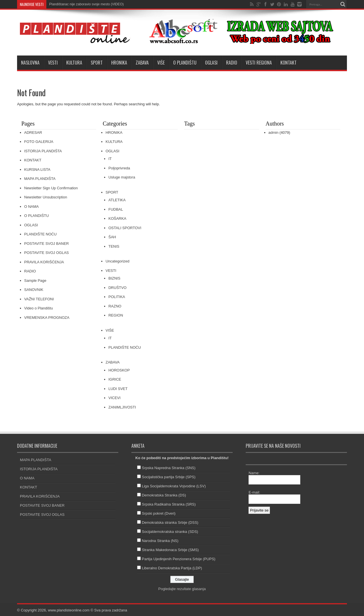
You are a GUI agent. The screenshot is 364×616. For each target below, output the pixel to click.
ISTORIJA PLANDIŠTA (43, 151)
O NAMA (31, 207)
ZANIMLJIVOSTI (122, 407)
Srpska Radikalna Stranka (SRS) (169, 504)
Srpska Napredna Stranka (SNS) (169, 468)
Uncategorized (117, 261)
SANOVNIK (34, 290)
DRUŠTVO (117, 288)
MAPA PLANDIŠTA (40, 179)
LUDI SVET (118, 389)
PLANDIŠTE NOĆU (40, 234)
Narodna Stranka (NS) (160, 541)
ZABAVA (142, 63)
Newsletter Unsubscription (46, 197)
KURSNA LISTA (37, 170)
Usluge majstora (122, 177)
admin (273, 133)
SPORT (97, 63)
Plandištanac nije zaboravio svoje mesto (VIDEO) (86, 4)
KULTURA (74, 63)
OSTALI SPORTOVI (125, 228)
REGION (116, 315)
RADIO (232, 63)
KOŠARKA (117, 218)
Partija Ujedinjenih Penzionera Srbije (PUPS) (179, 559)
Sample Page (35, 281)
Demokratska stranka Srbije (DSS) (170, 522)
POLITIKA (117, 297)
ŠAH (112, 237)
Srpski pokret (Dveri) (159, 513)
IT (110, 159)
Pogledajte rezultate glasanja (182, 589)
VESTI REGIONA (259, 63)
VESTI (53, 63)
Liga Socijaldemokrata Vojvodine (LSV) (174, 486)
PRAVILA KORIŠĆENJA (44, 262)
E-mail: (254, 492)
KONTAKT (288, 63)
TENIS (114, 246)
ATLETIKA (117, 200)
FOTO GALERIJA (39, 142)
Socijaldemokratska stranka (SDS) (170, 532)
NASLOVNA (30, 63)
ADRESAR (33, 133)
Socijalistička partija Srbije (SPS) (169, 477)
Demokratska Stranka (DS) (164, 495)
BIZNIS (114, 278)
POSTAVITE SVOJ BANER (46, 244)
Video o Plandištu (39, 308)
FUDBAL (116, 209)
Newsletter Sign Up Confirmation (51, 188)
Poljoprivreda (119, 168)
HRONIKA (119, 63)
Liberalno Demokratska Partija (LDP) (172, 568)
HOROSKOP (119, 370)
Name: (254, 473)
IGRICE (115, 379)
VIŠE (161, 63)
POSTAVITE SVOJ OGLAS (46, 253)
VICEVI (114, 398)
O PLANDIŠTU (185, 63)
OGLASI (211, 63)
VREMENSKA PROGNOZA (47, 318)
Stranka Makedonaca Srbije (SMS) (170, 550)
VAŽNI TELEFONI (39, 299)
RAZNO (115, 306)
